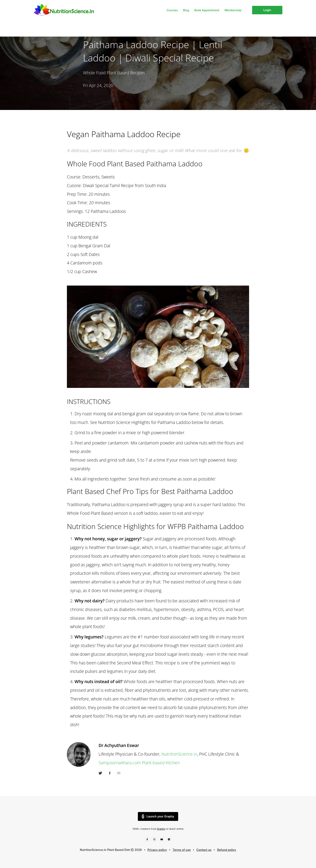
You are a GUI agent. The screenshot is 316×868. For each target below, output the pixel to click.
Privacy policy (157, 850)
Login (267, 10)
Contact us (204, 850)
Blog (186, 10)
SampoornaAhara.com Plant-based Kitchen (139, 763)
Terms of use (182, 850)
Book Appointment (207, 10)
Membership (233, 10)
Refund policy (227, 850)
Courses (172, 10)
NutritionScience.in (179, 754)
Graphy (161, 829)
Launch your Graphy (158, 816)
